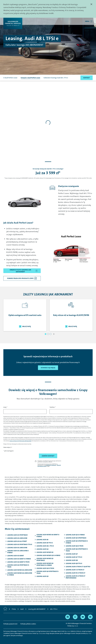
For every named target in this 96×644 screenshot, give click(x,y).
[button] (46, 334)
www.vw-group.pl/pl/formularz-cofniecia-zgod (20, 441)
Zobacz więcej (7, 447)
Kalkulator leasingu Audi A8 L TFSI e (56, 78)
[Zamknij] (91, 4)
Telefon (53, 407)
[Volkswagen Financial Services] (13, 23)
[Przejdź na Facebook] (90, 617)
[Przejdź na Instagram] (75, 617)
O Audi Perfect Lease (10, 78)
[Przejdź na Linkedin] (68, 617)
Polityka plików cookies (28, 624)
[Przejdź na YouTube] (83, 617)
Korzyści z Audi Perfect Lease (30, 78)
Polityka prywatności (51, 465)
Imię (5, 407)
